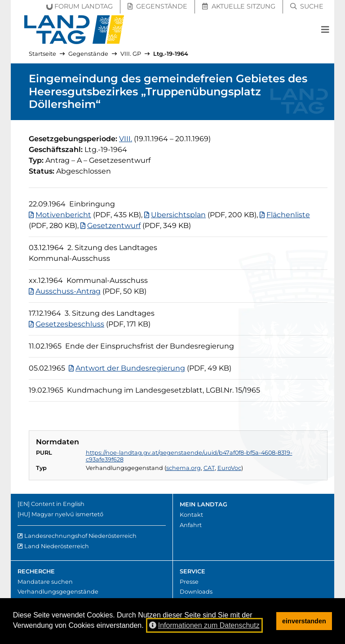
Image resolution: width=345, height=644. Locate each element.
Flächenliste (288, 215)
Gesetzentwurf (114, 226)
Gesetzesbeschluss (70, 324)
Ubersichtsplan (178, 215)
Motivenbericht (63, 215)
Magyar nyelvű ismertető (67, 514)
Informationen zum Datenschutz (204, 625)
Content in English (58, 504)
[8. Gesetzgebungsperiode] (126, 139)
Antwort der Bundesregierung (130, 368)
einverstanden (304, 621)
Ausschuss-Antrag (68, 291)
